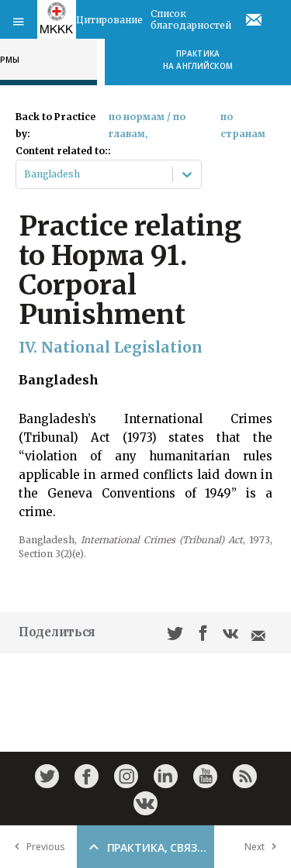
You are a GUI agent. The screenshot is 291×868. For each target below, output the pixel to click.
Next (264, 847)
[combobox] (25, 174)
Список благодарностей (191, 19)
